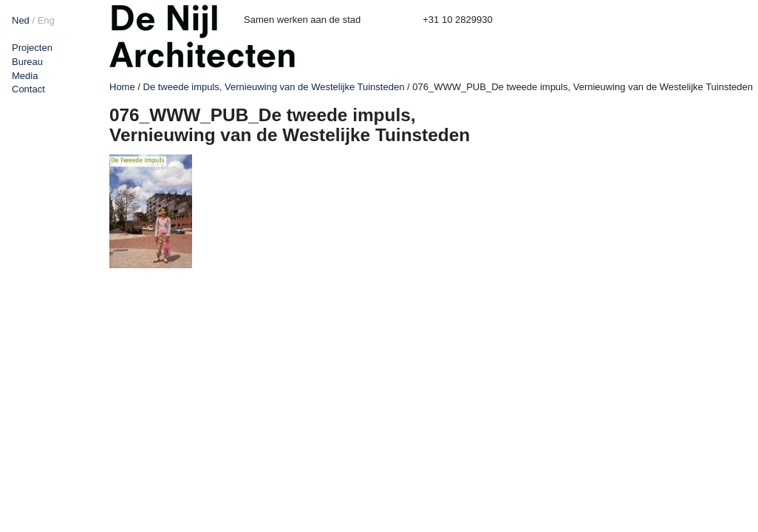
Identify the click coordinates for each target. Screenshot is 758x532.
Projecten (32, 48)
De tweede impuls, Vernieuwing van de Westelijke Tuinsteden (274, 87)
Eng (46, 20)
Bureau (27, 62)
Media (25, 76)
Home (122, 87)
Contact (28, 89)
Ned (21, 20)
